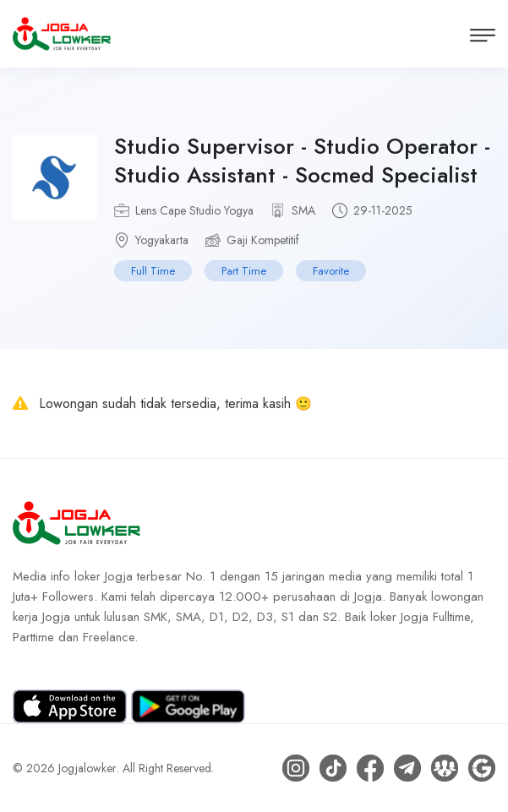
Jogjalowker (87, 768)
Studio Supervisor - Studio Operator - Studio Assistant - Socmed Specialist (302, 161)
